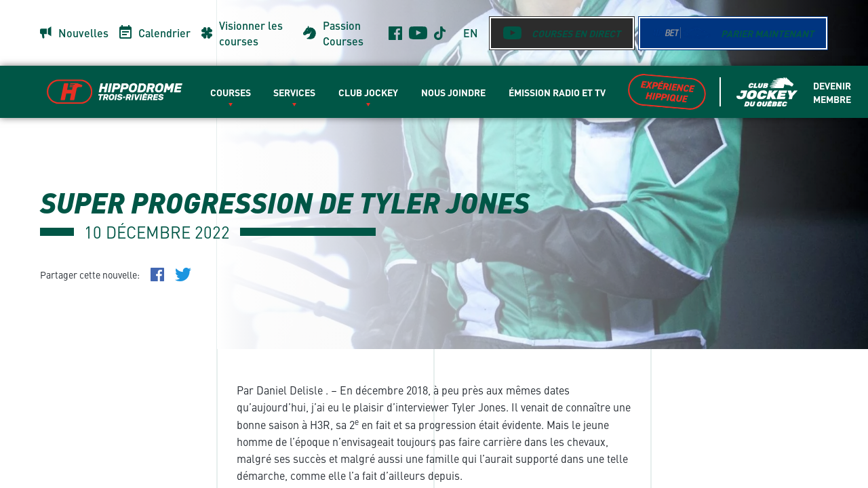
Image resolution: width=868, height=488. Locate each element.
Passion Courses (343, 33)
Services (294, 92)
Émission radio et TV (557, 92)
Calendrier (164, 33)
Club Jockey (368, 92)
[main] (434, 244)
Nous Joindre (453, 92)
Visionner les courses (251, 33)
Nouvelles (83, 33)
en (471, 33)
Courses (231, 92)
